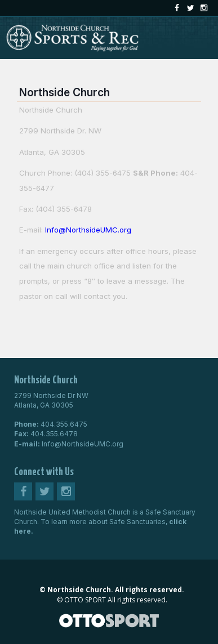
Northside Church (64, 92)
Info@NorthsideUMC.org (83, 444)
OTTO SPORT (85, 600)
